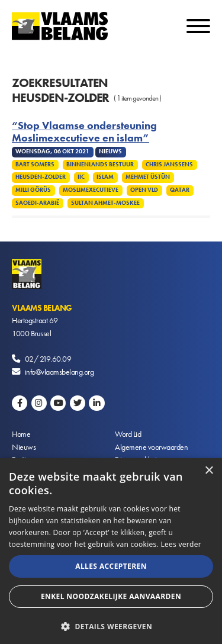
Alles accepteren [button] (111, 566)
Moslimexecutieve (91, 190)
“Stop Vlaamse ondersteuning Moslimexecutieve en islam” (84, 132)
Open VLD (144, 190)
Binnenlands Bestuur (100, 165)
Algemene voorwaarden (151, 447)
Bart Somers (35, 165)
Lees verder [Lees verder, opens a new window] (181, 544)
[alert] (111, 551)
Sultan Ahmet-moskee (105, 203)
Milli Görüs (33, 190)
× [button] (209, 471)
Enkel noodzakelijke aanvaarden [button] (111, 596)
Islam (105, 177)
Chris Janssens (169, 165)
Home (21, 434)
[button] (111, 625)
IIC (81, 177)
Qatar (180, 190)
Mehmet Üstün (148, 177)
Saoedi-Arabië (37, 203)
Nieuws (24, 447)
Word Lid (128, 434)
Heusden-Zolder (41, 177)
